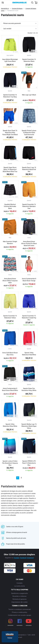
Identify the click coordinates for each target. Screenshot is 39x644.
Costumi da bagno (17, 8)
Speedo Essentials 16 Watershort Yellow (10, 317)
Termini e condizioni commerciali (19, 609)
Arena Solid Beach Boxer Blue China (10, 354)
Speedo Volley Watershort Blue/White (10, 425)
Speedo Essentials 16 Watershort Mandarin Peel (29, 206)
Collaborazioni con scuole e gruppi (19, 615)
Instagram (30, 558)
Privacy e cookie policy (20, 612)
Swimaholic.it (5, 8)
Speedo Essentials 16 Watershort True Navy (10, 96)
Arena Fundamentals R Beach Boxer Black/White (10, 389)
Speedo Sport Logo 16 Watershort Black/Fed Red (29, 169)
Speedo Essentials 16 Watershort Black (29, 60)
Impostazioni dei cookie (19, 602)
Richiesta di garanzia (19, 599)
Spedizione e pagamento (20, 593)
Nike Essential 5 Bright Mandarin (10, 243)
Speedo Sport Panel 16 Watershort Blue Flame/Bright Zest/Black (10, 133)
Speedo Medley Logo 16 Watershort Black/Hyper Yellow (29, 426)
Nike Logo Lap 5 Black (29, 95)
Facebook (23, 558)
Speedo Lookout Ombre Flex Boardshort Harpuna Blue (10, 463)
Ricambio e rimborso (19, 596)
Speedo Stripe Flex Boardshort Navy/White (29, 389)
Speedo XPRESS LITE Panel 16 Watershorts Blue (29, 463)
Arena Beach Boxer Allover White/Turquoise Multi (10, 281)
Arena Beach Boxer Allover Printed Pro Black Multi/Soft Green (29, 244)
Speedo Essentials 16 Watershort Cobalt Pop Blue (29, 318)
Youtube (16, 558)
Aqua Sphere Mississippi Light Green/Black (10, 60)
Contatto (19, 583)
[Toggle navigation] (3, 2)
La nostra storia (19, 586)
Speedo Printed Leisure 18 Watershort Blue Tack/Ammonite (29, 133)
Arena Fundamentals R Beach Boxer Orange (29, 280)
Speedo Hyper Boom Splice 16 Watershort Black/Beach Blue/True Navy (10, 170)
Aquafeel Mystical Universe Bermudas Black (10, 206)
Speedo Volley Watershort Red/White (29, 354)
